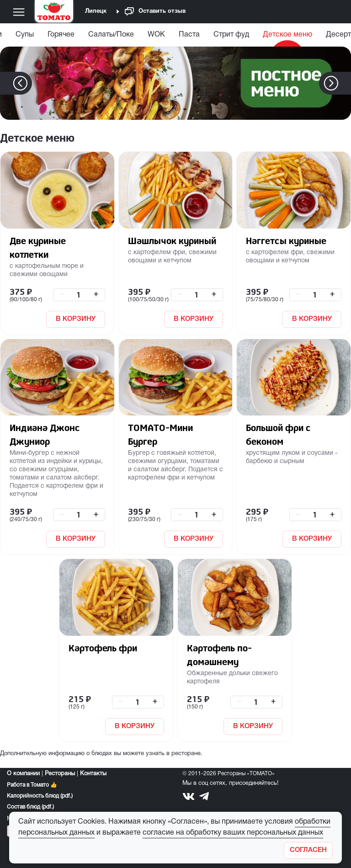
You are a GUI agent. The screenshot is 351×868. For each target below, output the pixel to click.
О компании (23, 774)
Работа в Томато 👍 (32, 785)
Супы (25, 35)
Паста (189, 35)
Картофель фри (103, 648)
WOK (156, 35)
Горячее (61, 35)
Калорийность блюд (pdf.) (40, 796)
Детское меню (287, 35)
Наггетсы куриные (286, 241)
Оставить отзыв (155, 12)
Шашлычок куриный (172, 241)
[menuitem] (25, 37)
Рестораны (60, 774)
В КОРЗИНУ (76, 319)
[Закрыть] (308, 850)
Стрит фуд (231, 35)
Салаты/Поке (111, 35)
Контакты (93, 774)
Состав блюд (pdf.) (30, 807)
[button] (345, 83)
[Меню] (19, 12)
